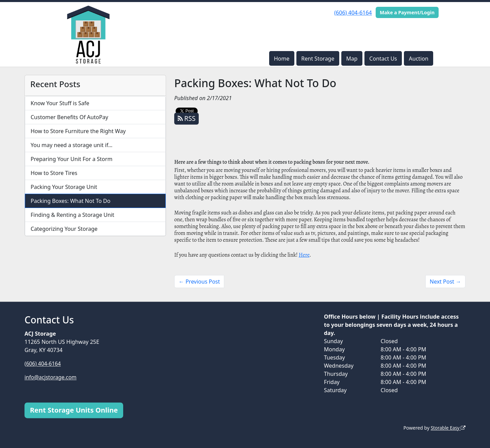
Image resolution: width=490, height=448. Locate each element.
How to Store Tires (54, 173)
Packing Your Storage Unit (64, 187)
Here (304, 255)
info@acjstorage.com (51, 377)
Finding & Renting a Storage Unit (72, 215)
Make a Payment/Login (407, 12)
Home (282, 59)
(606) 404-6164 (353, 13)
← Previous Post (199, 282)
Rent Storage (318, 59)
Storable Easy (448, 428)
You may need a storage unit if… (72, 145)
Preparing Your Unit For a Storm (71, 159)
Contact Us (383, 59)
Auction (419, 59)
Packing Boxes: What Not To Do (70, 201)
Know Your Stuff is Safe (60, 103)
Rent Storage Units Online (74, 410)
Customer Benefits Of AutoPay (69, 117)
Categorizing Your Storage (64, 229)
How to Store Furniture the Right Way (78, 131)
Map (352, 59)
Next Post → (445, 282)
